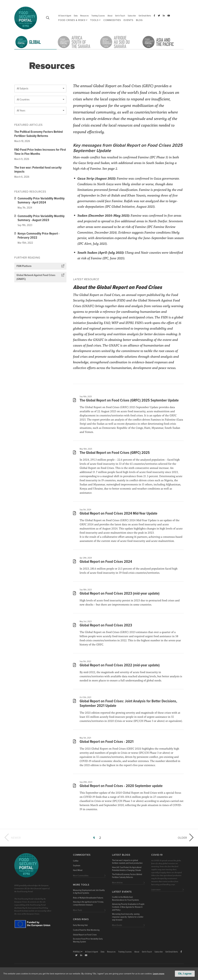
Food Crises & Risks (72, 20)
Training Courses (98, 16)
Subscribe (132, 16)
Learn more (159, 974)
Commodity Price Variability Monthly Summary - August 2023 (39, 218)
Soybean (77, 866)
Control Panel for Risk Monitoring (86, 930)
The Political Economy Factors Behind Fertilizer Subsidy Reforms (38, 134)
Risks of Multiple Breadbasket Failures (88, 898)
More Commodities (81, 876)
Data (76, 16)
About (110, 16)
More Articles (117, 883)
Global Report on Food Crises (85, 935)
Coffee (76, 861)
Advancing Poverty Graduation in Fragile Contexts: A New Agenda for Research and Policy (128, 907)
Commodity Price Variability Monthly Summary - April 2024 (39, 201)
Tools (94, 20)
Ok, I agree (185, 974)
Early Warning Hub (80, 925)
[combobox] (40, 89)
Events (128, 20)
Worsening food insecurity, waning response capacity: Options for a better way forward (128, 917)
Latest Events (122, 892)
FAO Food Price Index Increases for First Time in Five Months (40, 152)
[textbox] (40, 89)
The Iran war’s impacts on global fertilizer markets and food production (127, 862)
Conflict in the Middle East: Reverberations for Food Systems (125, 899)
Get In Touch (120, 16)
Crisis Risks (81, 919)
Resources (84, 16)
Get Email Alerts (145, 16)
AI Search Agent (65, 16)
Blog (139, 20)
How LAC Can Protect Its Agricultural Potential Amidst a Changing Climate (127, 869)
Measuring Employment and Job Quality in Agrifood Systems (89, 892)
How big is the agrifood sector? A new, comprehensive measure (88, 903)
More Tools (81, 885)
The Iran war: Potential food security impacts (38, 170)
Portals (78, 952)
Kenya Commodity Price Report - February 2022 (37, 236)
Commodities (112, 20)
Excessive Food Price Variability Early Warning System (88, 940)
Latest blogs (121, 855)
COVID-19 (157, 855)
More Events (117, 925)
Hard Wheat (78, 870)
